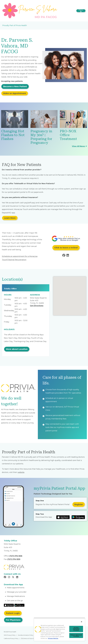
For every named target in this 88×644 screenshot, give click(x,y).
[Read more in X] (13, 577)
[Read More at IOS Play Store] (9, 605)
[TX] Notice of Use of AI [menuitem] (28, 638)
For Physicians (13, 620)
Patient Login (13, 613)
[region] (59, 629)
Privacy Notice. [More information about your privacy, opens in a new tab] (53, 638)
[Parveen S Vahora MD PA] (30, 11)
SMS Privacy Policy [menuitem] (10, 635)
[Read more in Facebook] (64, 256)
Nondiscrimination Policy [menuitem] (26, 635)
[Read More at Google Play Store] (19, 605)
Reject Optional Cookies (76, 635)
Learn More (10, 218)
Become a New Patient (15, 86)
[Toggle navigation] (81, 11)
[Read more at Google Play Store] (78, 517)
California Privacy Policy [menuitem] (11, 638)
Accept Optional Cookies (76, 629)
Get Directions (37, 306)
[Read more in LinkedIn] (68, 256)
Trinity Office (10, 289)
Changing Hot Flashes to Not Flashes (13, 135)
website (21, 472)
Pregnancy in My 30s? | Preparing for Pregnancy (41, 137)
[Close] (82, 622)
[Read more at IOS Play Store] (63, 517)
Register (79, 504)
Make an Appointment (15, 93)
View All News (79, 146)
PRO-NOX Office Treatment (68, 135)
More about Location (17, 349)
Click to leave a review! (66, 248)
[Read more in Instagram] (9, 577)
